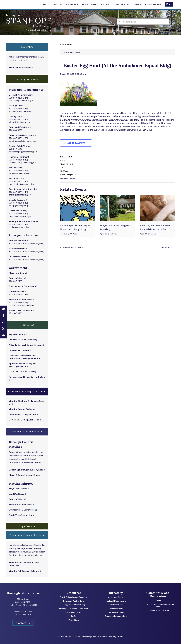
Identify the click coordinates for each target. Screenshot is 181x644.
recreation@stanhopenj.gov (21, 305)
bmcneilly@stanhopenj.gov (21, 100)
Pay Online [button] (27, 47)
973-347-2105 (16, 243)
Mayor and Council (18, 273)
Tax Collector (15, 178)
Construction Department (22, 135)
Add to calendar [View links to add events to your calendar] (76, 143)
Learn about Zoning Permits (23, 414)
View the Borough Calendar (22, 340)
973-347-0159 (16, 98)
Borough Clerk (16, 106)
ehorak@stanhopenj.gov (20, 111)
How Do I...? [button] (27, 325)
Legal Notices (27, 526)
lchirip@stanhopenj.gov (19, 122)
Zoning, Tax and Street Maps (74, 605)
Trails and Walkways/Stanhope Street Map (158, 605)
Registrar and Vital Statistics (23, 189)
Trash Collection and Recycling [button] (27, 535)
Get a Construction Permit (22, 372)
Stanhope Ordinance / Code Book (74, 609)
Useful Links (74, 620)
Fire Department (17, 248)
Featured (64, 178)
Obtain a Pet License (19, 350)
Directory (116, 593)
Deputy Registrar (17, 200)
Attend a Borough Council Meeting (26, 345)
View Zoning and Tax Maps (22, 409)
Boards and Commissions (116, 616)
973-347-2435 (16, 281)
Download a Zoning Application (24, 420)
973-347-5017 (16, 251)
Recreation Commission (20, 299)
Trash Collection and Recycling (74, 597)
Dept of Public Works (19, 146)
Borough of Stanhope (20, 23)
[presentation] (78, 208)
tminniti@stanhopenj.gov (20, 216)
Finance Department (19, 157)
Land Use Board (17, 291)
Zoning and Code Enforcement (24, 221)
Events (158, 601)
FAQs (74, 616)
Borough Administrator (20, 95)
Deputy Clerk (15, 116)
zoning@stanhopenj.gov (20, 227)
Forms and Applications (74, 601)
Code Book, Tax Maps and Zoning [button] (27, 391)
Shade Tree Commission (21, 310)
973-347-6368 (16, 149)
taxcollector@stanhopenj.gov (22, 184)
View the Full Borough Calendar (24, 571)
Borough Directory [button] (27, 79)
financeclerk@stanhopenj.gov (22, 162)
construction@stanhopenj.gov (22, 141)
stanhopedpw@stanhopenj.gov (23, 152)
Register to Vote (17, 334)
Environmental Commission (22, 286)
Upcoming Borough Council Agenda (26, 470)
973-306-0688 (16, 130)
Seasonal (73, 178)
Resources (74, 593)
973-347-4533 (16, 259)
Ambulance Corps (18, 240)
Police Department (18, 257)
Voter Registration (74, 612)
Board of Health (17, 278)
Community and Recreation (158, 595)
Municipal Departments (116, 601)
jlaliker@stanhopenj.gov (20, 173)
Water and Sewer (17, 211)
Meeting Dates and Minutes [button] (27, 431)
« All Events (66, 45)
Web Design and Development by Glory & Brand (103, 635)
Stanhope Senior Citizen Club (77, 247)
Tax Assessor (15, 168)
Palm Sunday (163, 247)
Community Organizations (158, 610)
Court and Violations (19, 127)
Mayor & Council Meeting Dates (24, 475)
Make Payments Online (20, 67)
